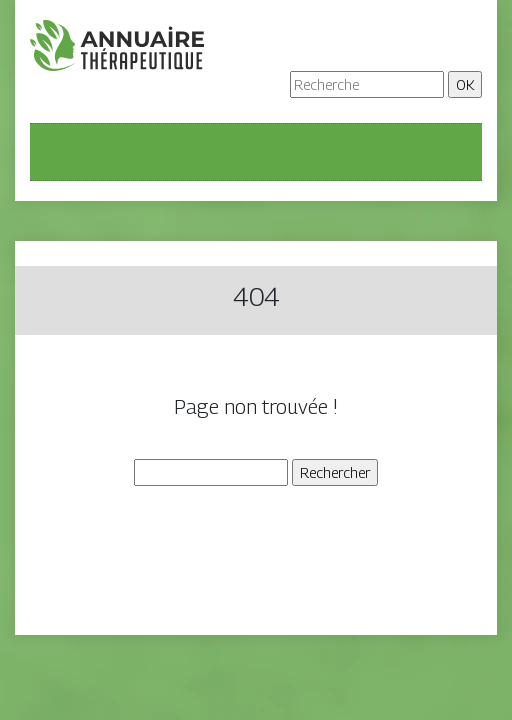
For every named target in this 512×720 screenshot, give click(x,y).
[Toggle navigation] (58, 152)
